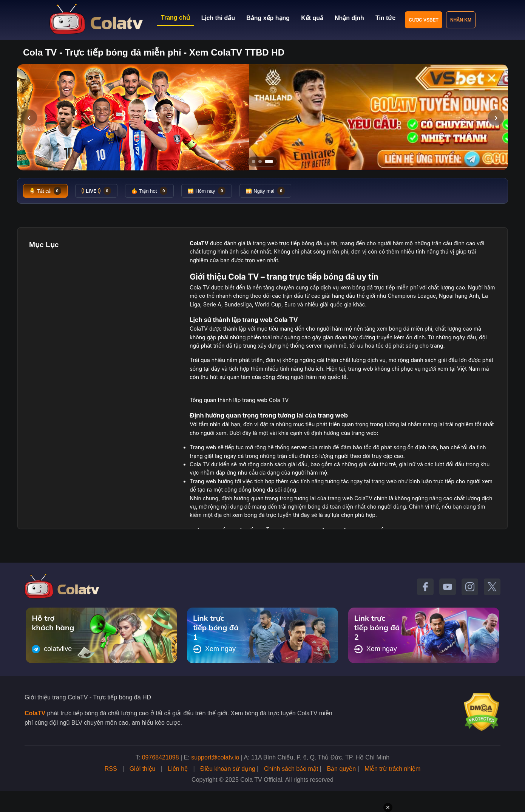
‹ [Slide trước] (29, 117)
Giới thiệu (143, 769)
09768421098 (161, 757)
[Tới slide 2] (262, 162)
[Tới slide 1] (254, 162)
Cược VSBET (424, 20)
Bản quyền (341, 769)
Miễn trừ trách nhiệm (392, 769)
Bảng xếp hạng (268, 18)
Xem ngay (214, 649)
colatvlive (52, 649)
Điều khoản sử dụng (228, 769)
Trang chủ (175, 18)
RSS (111, 769)
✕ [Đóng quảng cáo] (388, 807)
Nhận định (349, 18)
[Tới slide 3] (271, 162)
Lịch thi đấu (218, 18)
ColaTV (35, 713)
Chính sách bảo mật (291, 769)
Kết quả (312, 18)
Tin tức (385, 18)
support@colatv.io (215, 757)
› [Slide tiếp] (496, 117)
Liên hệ (178, 769)
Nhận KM (461, 20)
